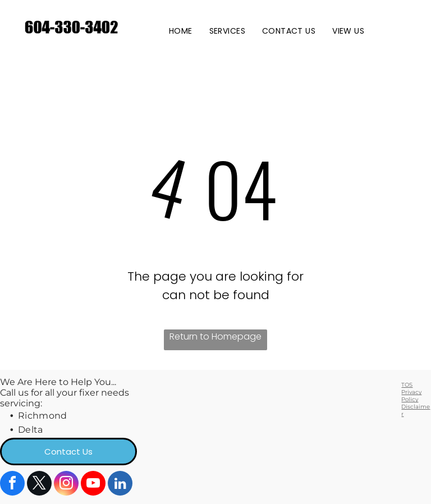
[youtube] (93, 485)
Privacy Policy (411, 396)
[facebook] (12, 485)
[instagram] (66, 485)
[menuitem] (181, 31)
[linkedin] (120, 485)
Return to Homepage (215, 336)
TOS (407, 385)
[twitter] (39, 485)
